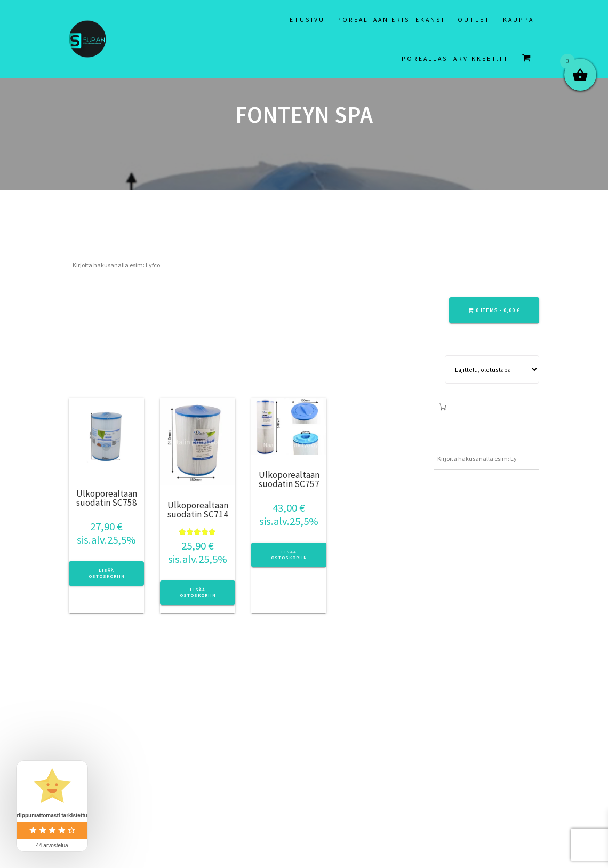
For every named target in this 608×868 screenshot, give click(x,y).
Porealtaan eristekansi (391, 19)
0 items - (494, 310)
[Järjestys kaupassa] (492, 369)
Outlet (474, 19)
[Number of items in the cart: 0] (442, 407)
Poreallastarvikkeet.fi (455, 58)
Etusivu (307, 19)
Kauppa (518, 19)
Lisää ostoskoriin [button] (107, 573)
